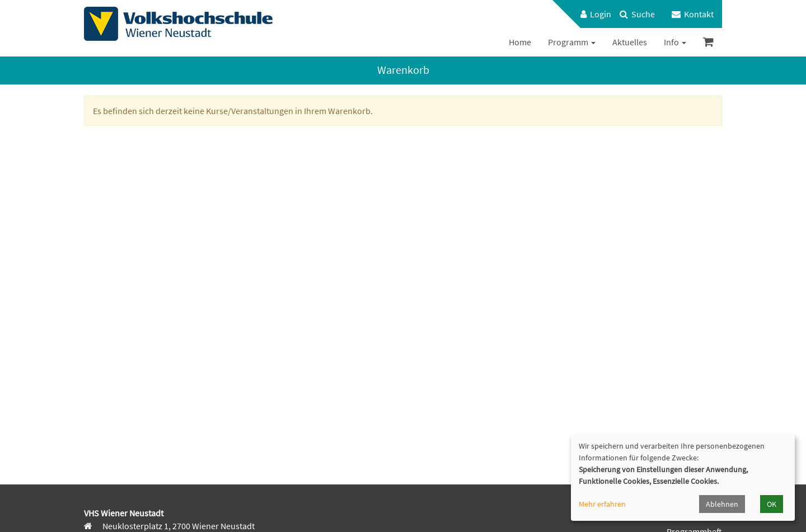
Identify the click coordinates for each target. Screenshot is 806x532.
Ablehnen (722, 504)
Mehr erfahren (602, 504)
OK (772, 504)
